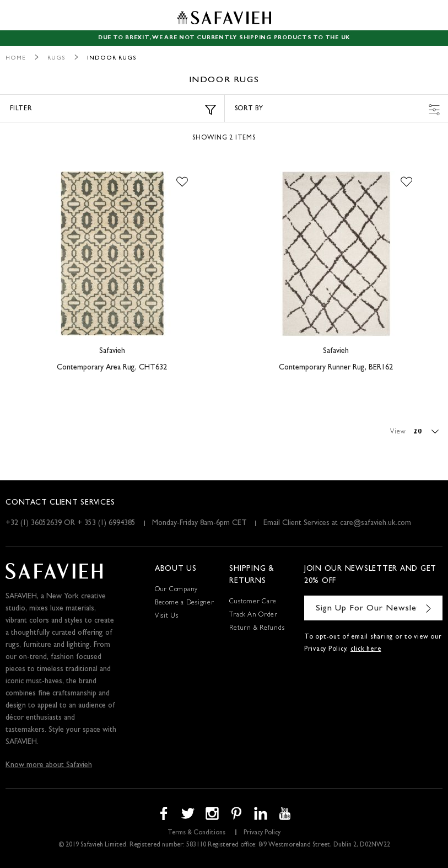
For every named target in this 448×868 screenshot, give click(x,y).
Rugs (56, 58)
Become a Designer (185, 603)
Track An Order (253, 615)
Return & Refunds (257, 629)
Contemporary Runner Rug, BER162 (336, 368)
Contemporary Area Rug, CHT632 (112, 368)
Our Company (176, 590)
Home (16, 58)
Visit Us (167, 617)
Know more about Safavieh (49, 765)
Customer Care (253, 602)
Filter (113, 110)
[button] (182, 182)
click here (366, 650)
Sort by (338, 110)
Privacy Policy (262, 833)
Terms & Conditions (196, 833)
